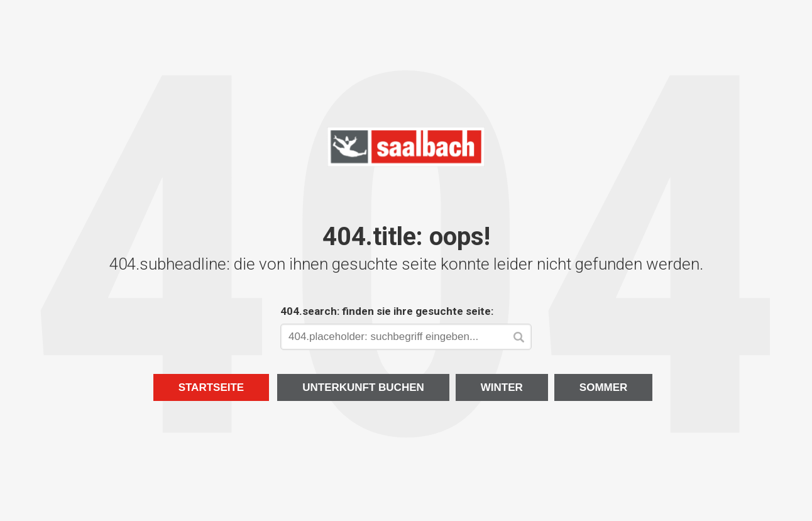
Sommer (604, 387)
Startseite (211, 387)
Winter (502, 387)
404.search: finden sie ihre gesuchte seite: (387, 311)
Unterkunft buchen (363, 387)
